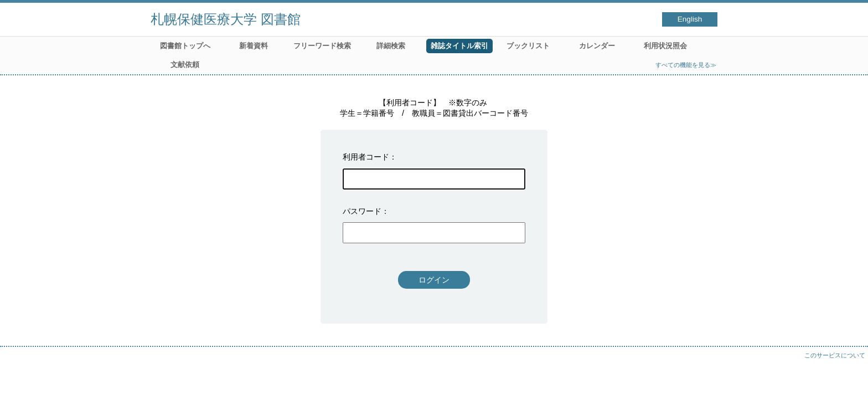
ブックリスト (528, 46)
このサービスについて (835, 355)
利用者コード (366, 157)
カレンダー (597, 46)
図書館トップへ (185, 46)
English (690, 19)
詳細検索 (391, 46)
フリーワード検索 (322, 46)
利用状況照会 (665, 46)
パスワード (362, 211)
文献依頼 (185, 65)
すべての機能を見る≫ (686, 65)
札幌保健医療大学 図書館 (226, 19)
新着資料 (254, 46)
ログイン (434, 280)
